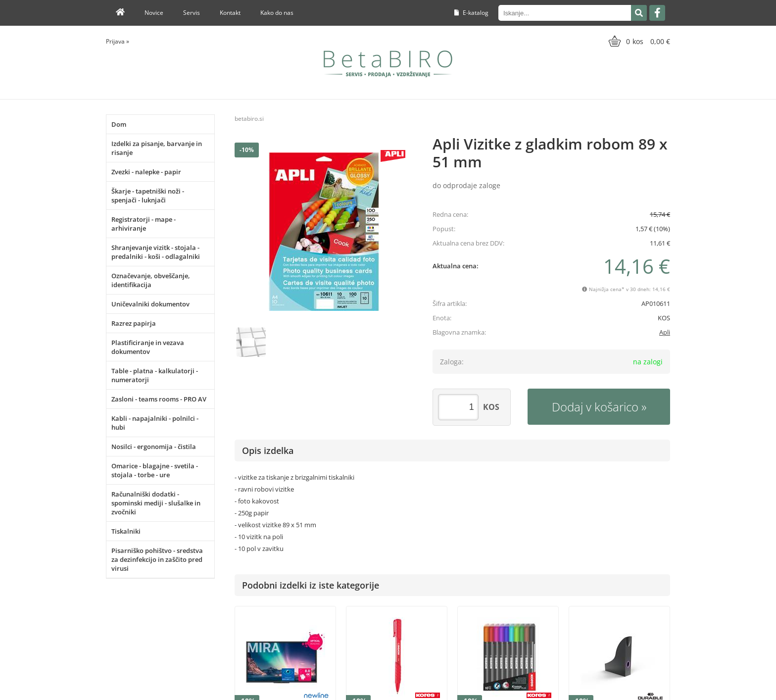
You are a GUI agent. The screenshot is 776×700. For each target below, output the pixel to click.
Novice (154, 13)
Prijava (118, 41)
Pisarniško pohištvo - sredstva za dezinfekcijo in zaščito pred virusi (157, 559)
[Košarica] (638, 41)
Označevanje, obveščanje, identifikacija (151, 280)
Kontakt (230, 13)
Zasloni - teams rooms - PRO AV (159, 399)
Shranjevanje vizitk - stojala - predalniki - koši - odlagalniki (156, 252)
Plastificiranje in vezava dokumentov (148, 347)
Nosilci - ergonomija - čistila (154, 447)
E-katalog (471, 13)
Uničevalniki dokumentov (150, 304)
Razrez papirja (134, 323)
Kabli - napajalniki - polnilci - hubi (155, 423)
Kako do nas (277, 13)
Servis (192, 13)
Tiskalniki (126, 531)
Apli (665, 332)
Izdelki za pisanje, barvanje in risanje (157, 148)
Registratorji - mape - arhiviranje (144, 224)
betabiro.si (249, 119)
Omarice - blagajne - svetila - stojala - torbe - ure (155, 470)
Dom (119, 124)
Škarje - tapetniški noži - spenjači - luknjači (148, 196)
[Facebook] (657, 13)
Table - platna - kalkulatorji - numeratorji (155, 375)
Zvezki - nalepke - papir (146, 172)
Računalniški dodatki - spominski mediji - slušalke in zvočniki (156, 503)
